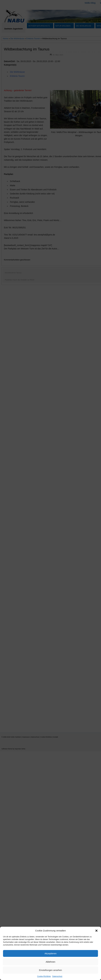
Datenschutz (57, 976)
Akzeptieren (50, 953)
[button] (96, 931)
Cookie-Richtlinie (44, 976)
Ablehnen (50, 962)
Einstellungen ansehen (50, 970)
